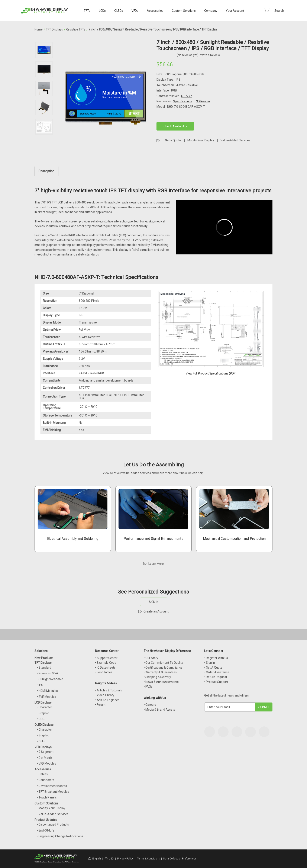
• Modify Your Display (51, 808)
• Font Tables (104, 672)
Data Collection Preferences (180, 859)
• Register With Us (216, 658)
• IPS (40, 685)
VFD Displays (43, 747)
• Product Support (216, 682)
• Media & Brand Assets (159, 710)
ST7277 (187, 96)
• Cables (42, 774)
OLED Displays (44, 725)
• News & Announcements (161, 682)
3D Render (203, 101)
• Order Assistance (217, 672)
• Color (41, 741)
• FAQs (148, 687)
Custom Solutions (184, 11)
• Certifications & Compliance (163, 668)
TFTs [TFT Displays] (87, 11)
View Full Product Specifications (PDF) (211, 373)
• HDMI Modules (47, 691)
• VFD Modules (46, 763)
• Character (44, 707)
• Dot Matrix (45, 758)
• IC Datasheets (105, 668)
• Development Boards (52, 786)
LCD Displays (43, 703)
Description (46, 171)
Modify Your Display (201, 140)
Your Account (235, 11)
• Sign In (210, 663)
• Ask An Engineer (107, 700)
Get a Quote (173, 140)
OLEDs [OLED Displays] (119, 11)
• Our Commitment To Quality (163, 663)
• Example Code (106, 663)
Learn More (156, 564)
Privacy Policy (125, 859)
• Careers (150, 705)
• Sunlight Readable (50, 679)
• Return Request (216, 677)
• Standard (44, 668)
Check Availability (175, 126)
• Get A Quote (213, 668)
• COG (41, 719)
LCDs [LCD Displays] (102, 11)
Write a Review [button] (210, 55)
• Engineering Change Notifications (60, 836)
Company (211, 11)
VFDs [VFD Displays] (135, 11)
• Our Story (151, 658)
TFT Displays (43, 663)
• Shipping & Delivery (157, 677)
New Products (44, 658)
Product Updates (46, 820)
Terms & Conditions (148, 859)
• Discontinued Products (53, 824)
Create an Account (156, 611)
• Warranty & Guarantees (160, 672)
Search (279, 11)
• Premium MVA (48, 673)
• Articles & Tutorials (109, 690)
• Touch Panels (47, 797)
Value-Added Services (235, 140)
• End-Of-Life (46, 830)
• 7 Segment (45, 752)
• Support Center (106, 658)
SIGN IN (154, 602)
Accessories (155, 11)
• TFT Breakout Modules (53, 792)
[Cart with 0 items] (266, 10)
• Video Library (105, 695)
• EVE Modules (46, 697)
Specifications (183, 101)
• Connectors (46, 780)
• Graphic (43, 713)
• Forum (100, 705)
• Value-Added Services (53, 814)
